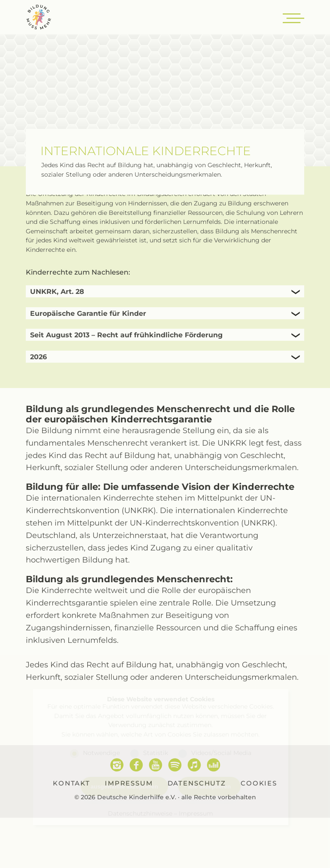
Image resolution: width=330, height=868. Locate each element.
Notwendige (101, 753)
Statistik (156, 753)
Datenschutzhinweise (140, 813)
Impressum (196, 813)
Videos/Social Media (221, 753)
